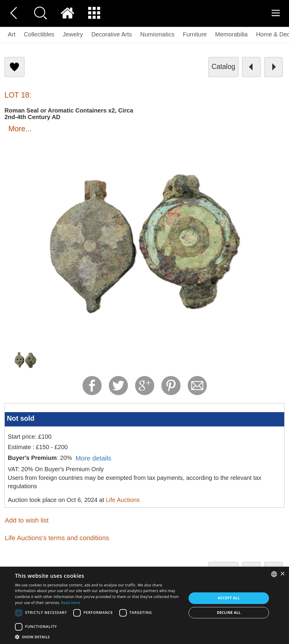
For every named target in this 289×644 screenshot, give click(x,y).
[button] (98, 637)
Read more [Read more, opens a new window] (71, 603)
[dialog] (144, 605)
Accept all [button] (229, 598)
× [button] (282, 574)
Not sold (21, 418)
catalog (223, 67)
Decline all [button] (229, 613)
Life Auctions (123, 500)
